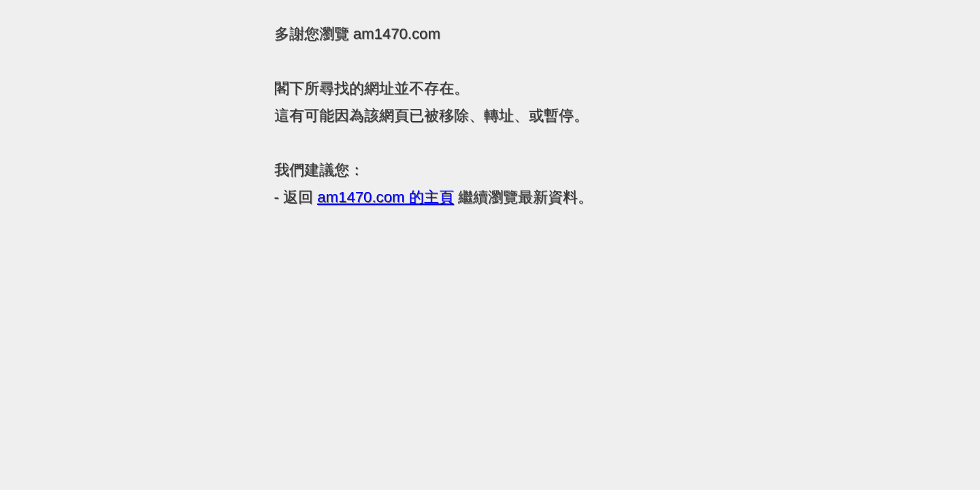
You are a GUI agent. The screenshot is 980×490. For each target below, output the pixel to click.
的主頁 (385, 197)
